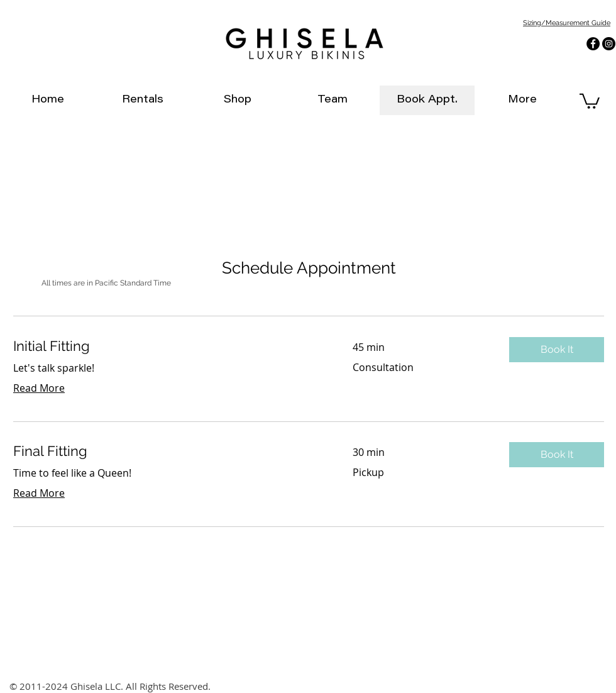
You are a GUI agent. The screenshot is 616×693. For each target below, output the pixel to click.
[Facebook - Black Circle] (593, 44)
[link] (590, 100)
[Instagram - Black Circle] (609, 44)
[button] (557, 350)
